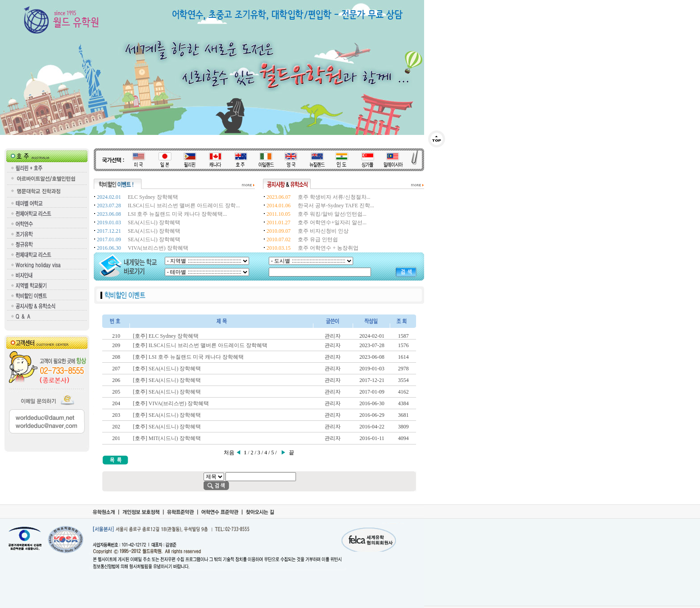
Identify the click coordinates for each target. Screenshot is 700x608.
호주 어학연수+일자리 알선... (332, 222)
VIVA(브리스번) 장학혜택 (158, 248)
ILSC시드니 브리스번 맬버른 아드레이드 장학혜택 (208, 345)
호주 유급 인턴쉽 (318, 239)
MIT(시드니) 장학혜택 (175, 438)
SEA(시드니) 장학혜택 (154, 222)
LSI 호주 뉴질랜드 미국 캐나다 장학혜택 (196, 357)
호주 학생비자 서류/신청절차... (334, 197)
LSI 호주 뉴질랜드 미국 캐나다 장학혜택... (177, 214)
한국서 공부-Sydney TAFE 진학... (336, 205)
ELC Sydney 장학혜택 (153, 197)
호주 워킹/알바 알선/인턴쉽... (332, 214)
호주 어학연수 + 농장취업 (328, 248)
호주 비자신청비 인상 (323, 231)
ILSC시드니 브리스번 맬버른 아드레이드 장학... (184, 205)
